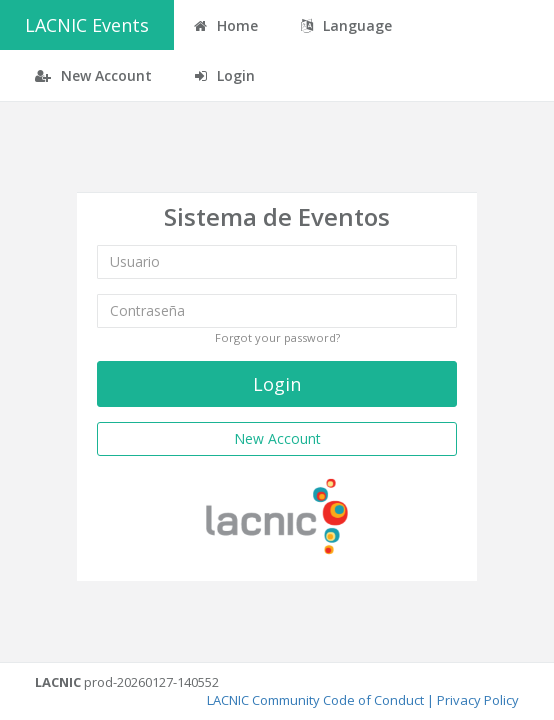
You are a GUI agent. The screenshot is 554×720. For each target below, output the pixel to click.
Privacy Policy (478, 700)
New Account (93, 75)
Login (225, 75)
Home (226, 25)
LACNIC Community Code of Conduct (315, 700)
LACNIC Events (87, 25)
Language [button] (346, 25)
